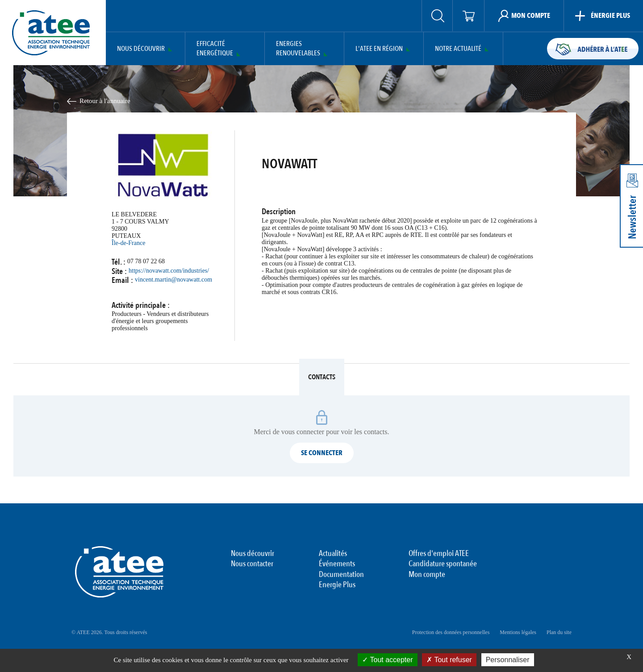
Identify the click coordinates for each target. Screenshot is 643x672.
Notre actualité (458, 49)
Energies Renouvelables (298, 49)
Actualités (333, 554)
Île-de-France (128, 243)
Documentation (341, 575)
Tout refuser (449, 660)
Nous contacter (252, 564)
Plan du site (559, 632)
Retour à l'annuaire (105, 101)
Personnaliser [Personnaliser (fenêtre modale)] (508, 660)
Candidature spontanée (443, 564)
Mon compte (427, 575)
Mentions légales (518, 632)
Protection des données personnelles (451, 632)
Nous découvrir (141, 49)
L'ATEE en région (379, 49)
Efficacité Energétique (215, 49)
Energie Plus (337, 585)
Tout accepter (387, 660)
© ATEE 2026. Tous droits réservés (109, 632)
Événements (337, 564)
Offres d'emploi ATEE (439, 554)
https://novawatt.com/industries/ (169, 271)
